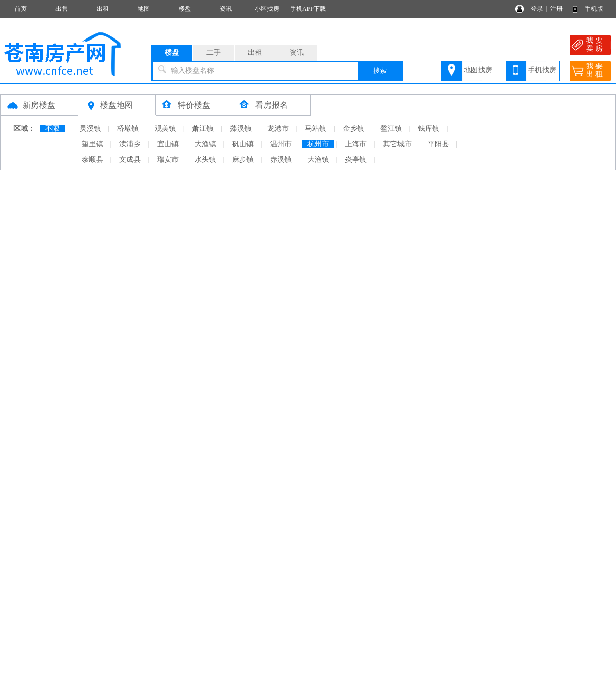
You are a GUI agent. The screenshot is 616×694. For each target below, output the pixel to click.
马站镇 (316, 129)
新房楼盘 (39, 105)
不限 (52, 129)
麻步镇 (243, 159)
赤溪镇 (281, 159)
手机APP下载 (308, 9)
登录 (537, 9)
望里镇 (92, 144)
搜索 (380, 71)
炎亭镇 (356, 159)
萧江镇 (203, 129)
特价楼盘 (194, 105)
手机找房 (542, 70)
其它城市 (397, 144)
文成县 (130, 159)
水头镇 (205, 159)
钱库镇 (429, 129)
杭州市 (318, 144)
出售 (62, 9)
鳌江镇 (391, 129)
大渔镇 (205, 144)
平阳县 (438, 144)
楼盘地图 (117, 105)
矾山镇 (243, 144)
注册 (556, 9)
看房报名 (272, 105)
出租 (103, 9)
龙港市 (278, 129)
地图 (144, 9)
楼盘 (185, 9)
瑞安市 (168, 159)
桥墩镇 (128, 129)
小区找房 (267, 9)
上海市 (356, 144)
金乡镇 (354, 129)
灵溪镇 (90, 129)
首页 (21, 9)
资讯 (226, 9)
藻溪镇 (241, 129)
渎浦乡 (130, 144)
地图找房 (478, 70)
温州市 (281, 144)
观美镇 (165, 129)
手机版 (594, 9)
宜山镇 (168, 144)
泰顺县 (92, 159)
